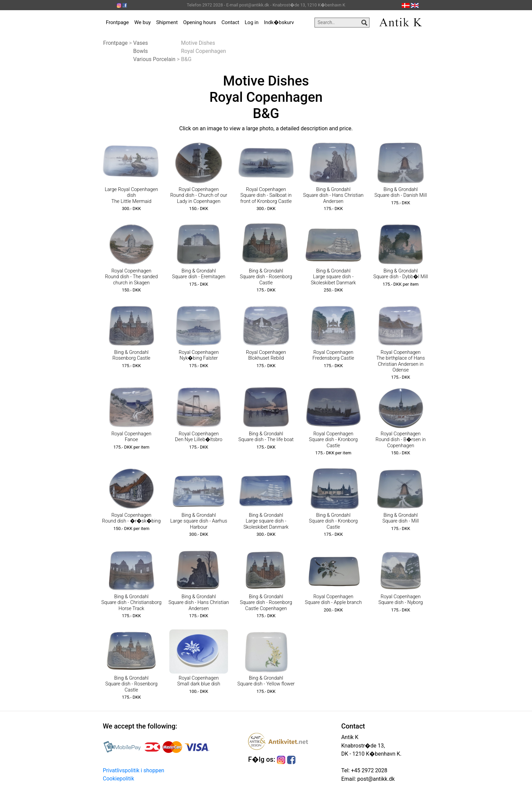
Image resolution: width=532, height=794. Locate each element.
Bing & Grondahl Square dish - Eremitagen (199, 274)
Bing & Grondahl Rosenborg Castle (131, 355)
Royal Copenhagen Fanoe (131, 437)
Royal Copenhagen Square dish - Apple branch (333, 600)
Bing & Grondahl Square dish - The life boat (266, 437)
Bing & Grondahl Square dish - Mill (401, 518)
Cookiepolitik (118, 779)
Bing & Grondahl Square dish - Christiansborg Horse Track (131, 603)
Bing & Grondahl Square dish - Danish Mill (401, 192)
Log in (252, 22)
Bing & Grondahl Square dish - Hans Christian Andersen (333, 195)
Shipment (167, 22)
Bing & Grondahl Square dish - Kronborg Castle (333, 521)
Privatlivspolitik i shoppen (134, 770)
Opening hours (200, 22)
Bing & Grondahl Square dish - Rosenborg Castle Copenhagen (266, 603)
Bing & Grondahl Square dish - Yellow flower (266, 681)
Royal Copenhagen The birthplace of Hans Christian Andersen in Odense (401, 361)
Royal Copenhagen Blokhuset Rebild (266, 355)
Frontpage (117, 22)
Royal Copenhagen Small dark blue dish (199, 681)
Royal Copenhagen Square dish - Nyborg (401, 600)
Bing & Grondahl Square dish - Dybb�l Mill (401, 274)
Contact (230, 22)
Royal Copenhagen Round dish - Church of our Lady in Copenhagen (199, 195)
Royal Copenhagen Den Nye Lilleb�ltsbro (199, 437)
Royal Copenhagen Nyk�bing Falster (199, 355)
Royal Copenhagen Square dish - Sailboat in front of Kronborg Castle (266, 195)
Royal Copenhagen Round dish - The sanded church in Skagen (131, 277)
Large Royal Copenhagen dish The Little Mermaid (131, 195)
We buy (143, 22)
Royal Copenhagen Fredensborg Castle (333, 355)
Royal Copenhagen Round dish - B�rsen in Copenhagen (401, 440)
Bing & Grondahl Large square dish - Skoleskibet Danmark (333, 277)
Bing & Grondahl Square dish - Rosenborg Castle (266, 277)
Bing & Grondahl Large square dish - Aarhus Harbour (199, 521)
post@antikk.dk (375, 779)
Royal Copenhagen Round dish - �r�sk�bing (131, 518)
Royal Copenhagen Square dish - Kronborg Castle (333, 440)
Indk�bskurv (279, 22)
